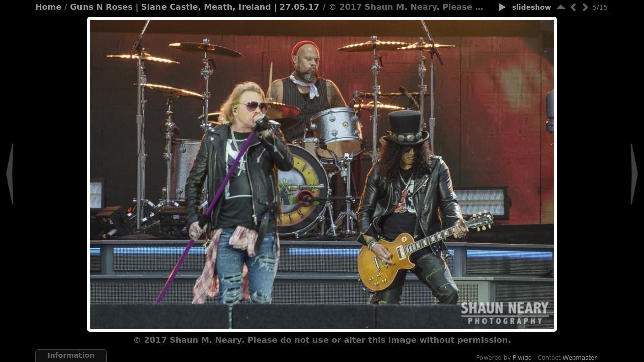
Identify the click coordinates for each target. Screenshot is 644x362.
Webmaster (580, 358)
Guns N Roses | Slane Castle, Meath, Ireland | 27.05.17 (195, 7)
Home (48, 7)
